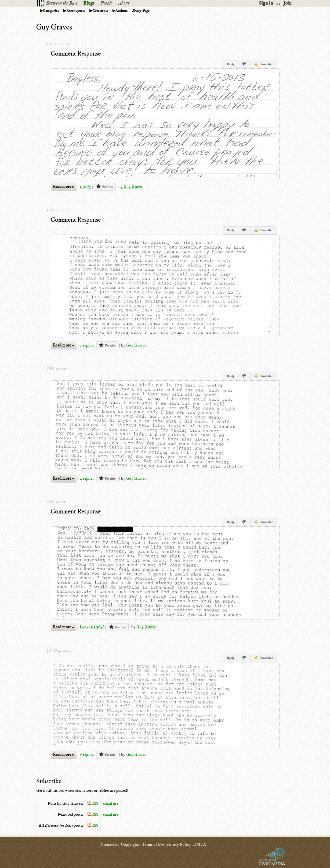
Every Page (141, 11)
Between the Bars (62, 3)
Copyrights (130, 844)
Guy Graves (133, 187)
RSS (93, 803)
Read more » (63, 187)
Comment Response (76, 54)
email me (110, 803)
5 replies (87, 754)
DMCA (200, 844)
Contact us (110, 844)
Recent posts (76, 11)
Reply (231, 64)
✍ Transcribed (264, 64)
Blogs (89, 3)
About (124, 3)
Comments (100, 11)
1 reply (85, 187)
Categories (51, 11)
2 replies (87, 345)
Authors (122, 11)
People (106, 3)
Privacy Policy (179, 844)
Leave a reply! (92, 627)
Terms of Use (153, 844)
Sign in (266, 3)
